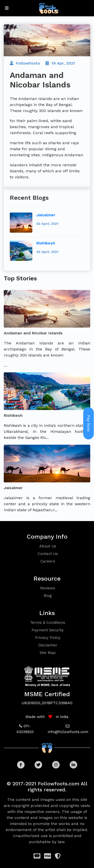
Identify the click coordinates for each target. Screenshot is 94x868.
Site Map (48, 653)
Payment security (48, 630)
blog (48, 596)
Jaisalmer (46, 215)
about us (48, 546)
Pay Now (89, 423)
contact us (48, 554)
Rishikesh (46, 243)
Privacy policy (48, 638)
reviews (48, 588)
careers (48, 561)
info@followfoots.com (68, 732)
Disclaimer (48, 645)
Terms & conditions (48, 623)
